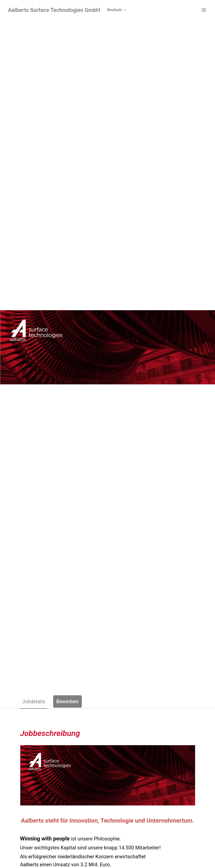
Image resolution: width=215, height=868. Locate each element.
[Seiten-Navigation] (204, 10)
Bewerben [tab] (67, 701)
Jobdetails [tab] (34, 701)
